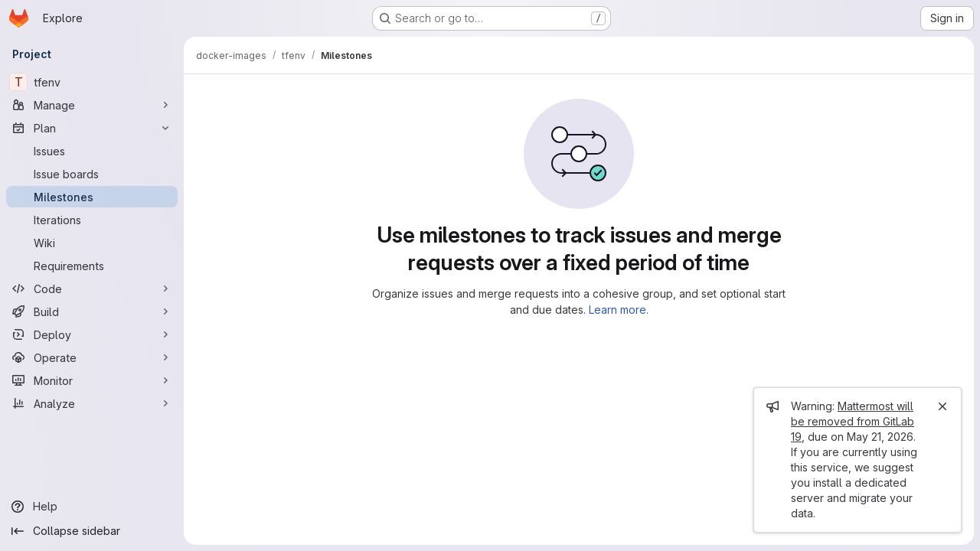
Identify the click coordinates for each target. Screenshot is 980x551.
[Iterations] (92, 220)
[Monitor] (92, 380)
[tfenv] (92, 82)
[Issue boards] (92, 174)
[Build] (92, 311)
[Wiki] (92, 243)
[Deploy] (92, 334)
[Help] (92, 507)
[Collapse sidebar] (92, 531)
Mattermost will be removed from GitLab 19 (853, 421)
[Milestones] (92, 197)
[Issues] (92, 151)
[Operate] (92, 357)
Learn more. (619, 310)
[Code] (92, 289)
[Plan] (92, 128)
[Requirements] (92, 266)
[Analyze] (92, 403)
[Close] (942, 406)
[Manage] (92, 105)
